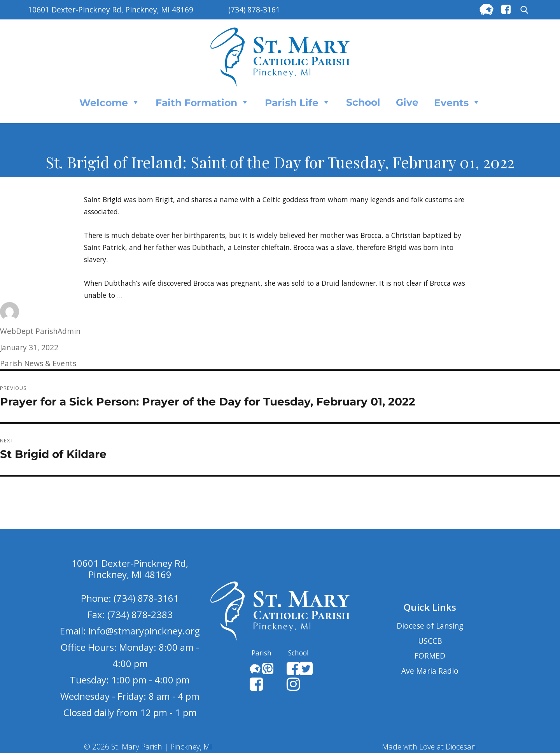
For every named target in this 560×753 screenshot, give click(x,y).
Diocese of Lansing (430, 626)
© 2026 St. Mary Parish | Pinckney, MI (148, 747)
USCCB (430, 641)
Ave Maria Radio (430, 671)
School (363, 102)
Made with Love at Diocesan (429, 747)
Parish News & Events (38, 363)
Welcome (110, 102)
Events (457, 102)
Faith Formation (202, 102)
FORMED (430, 656)
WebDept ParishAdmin (40, 331)
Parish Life (298, 102)
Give (407, 102)
